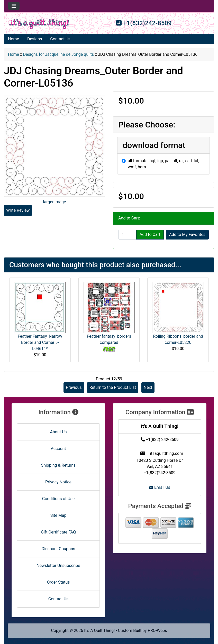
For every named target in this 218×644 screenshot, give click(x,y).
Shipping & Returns (58, 465)
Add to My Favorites (187, 234)
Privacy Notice (58, 482)
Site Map (58, 515)
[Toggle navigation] (14, 6)
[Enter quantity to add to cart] (127, 235)
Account (58, 449)
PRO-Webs (157, 631)
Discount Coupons (58, 549)
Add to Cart (150, 234)
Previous (74, 387)
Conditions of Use (58, 499)
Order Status (58, 582)
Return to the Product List (113, 387)
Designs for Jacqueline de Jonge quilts (59, 54)
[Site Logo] (39, 24)
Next (148, 387)
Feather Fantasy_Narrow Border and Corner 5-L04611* (40, 342)
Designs (35, 39)
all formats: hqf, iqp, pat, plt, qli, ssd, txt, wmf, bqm (164, 164)
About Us (58, 432)
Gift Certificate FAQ (58, 532)
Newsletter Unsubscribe (58, 565)
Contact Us (60, 39)
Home (13, 39)
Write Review (18, 210)
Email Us (160, 487)
